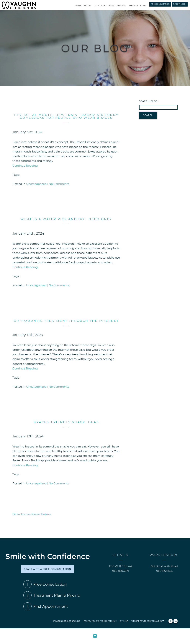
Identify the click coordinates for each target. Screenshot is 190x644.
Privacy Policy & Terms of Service (100, 621)
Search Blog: (149, 101)
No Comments (59, 184)
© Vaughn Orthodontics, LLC (66, 621)
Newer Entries (41, 514)
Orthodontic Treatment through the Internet (66, 321)
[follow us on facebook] (171, 621)
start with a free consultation (47, 569)
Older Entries (22, 514)
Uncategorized (36, 184)
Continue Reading (25, 166)
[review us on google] (176, 621)
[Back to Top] (95, 636)
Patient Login (180, 4)
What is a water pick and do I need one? (66, 219)
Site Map (124, 621)
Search (148, 115)
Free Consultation (160, 4)
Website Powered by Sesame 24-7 (148, 621)
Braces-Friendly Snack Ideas (66, 422)
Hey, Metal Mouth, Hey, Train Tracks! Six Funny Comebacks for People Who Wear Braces (66, 116)
